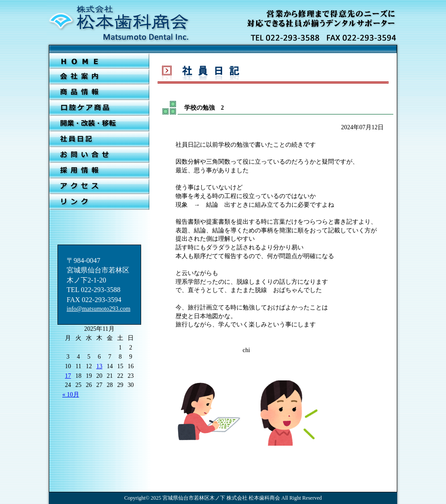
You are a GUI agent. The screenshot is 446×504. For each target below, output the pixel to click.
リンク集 (99, 202)
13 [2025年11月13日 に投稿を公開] (99, 366)
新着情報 (99, 92)
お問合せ (99, 155)
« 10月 (71, 395)
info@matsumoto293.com (98, 309)
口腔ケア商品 (99, 108)
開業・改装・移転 (99, 124)
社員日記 (99, 139)
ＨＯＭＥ (99, 61)
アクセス (99, 186)
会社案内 (99, 77)
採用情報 (99, 171)
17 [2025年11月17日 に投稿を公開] (68, 376)
